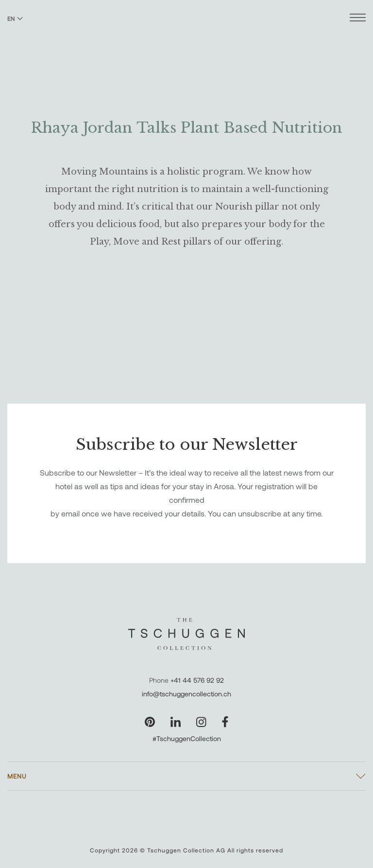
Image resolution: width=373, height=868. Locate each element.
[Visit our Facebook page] (225, 722)
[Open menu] (358, 19)
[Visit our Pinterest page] (150, 722)
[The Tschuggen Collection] (187, 34)
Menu (17, 776)
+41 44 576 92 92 (197, 680)
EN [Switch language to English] (15, 18)
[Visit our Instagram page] (201, 722)
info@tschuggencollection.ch (186, 694)
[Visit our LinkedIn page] (176, 722)
